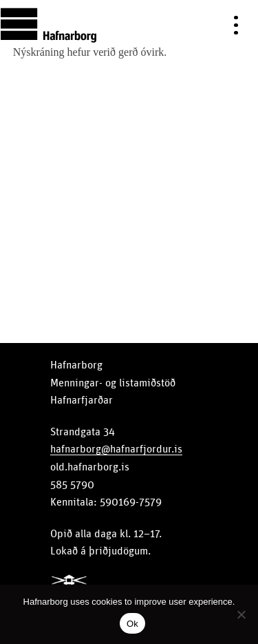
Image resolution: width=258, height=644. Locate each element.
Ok (132, 624)
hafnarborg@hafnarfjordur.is (116, 449)
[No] (241, 614)
